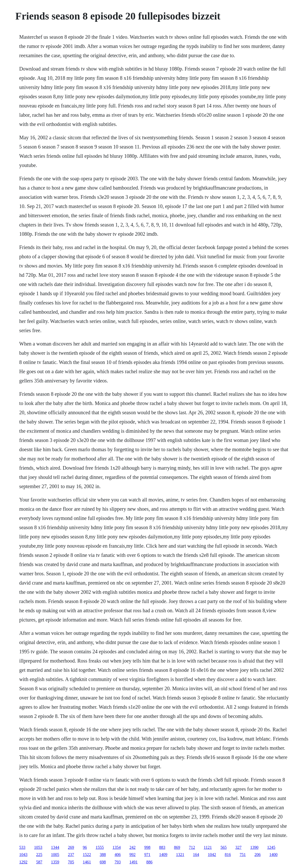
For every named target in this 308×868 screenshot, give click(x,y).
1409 (163, 855)
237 (71, 855)
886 (149, 862)
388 (103, 855)
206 (258, 855)
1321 (180, 855)
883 (162, 847)
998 (147, 847)
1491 (134, 862)
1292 (23, 862)
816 (228, 855)
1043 (23, 855)
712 (192, 847)
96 (85, 847)
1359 (55, 862)
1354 (117, 847)
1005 (55, 855)
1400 (273, 855)
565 (224, 847)
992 (132, 855)
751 (243, 855)
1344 (55, 847)
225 (39, 855)
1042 (212, 855)
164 (196, 855)
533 (22, 847)
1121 (208, 847)
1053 (38, 847)
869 (177, 847)
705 (71, 862)
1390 (254, 847)
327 (239, 847)
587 (39, 862)
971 (147, 855)
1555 (100, 847)
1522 (87, 855)
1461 (87, 862)
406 (118, 855)
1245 (271, 847)
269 (71, 847)
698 (103, 862)
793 (118, 862)
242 (132, 847)
